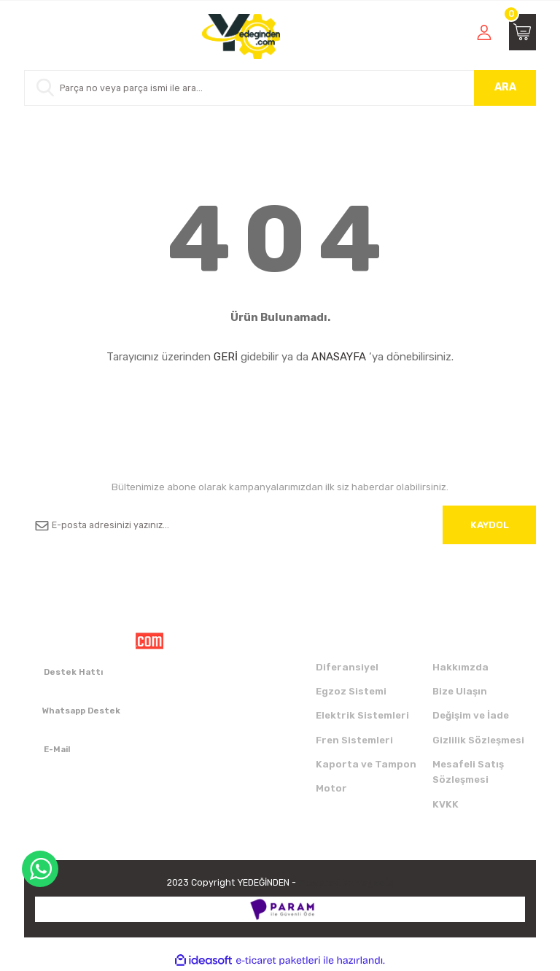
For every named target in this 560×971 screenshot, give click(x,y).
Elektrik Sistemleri (362, 715)
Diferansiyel (347, 667)
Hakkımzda (460, 667)
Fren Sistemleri (354, 740)
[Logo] (241, 36)
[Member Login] (484, 32)
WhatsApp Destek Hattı (40, 869)
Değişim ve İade (471, 715)
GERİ (226, 357)
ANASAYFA (339, 357)
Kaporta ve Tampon (366, 764)
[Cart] (522, 32)
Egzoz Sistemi (351, 691)
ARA (505, 87)
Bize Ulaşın (460, 691)
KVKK (446, 804)
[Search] (280, 88)
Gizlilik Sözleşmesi (478, 740)
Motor (331, 788)
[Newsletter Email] (280, 525)
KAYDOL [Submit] (490, 525)
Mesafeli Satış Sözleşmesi (468, 772)
